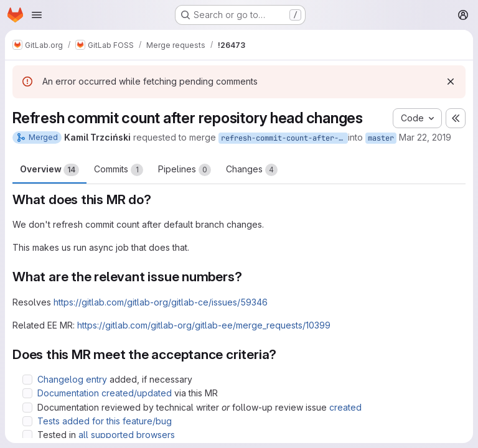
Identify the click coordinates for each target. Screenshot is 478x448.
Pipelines (185, 170)
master (381, 138)
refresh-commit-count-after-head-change (284, 138)
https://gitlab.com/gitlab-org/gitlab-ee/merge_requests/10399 (204, 325)
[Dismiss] (451, 82)
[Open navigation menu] (37, 15)
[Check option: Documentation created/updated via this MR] (27, 393)
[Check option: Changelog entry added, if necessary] (27, 380)
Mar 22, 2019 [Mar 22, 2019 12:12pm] (425, 137)
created (345, 407)
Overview (49, 170)
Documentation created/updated (105, 393)
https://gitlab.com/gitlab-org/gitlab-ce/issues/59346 (161, 302)
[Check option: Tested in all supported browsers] (27, 435)
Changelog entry (72, 379)
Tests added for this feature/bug (105, 421)
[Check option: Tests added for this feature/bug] (27, 421)
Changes (252, 170)
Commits (119, 170)
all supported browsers (127, 435)
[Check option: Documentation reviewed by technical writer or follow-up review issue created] (27, 408)
